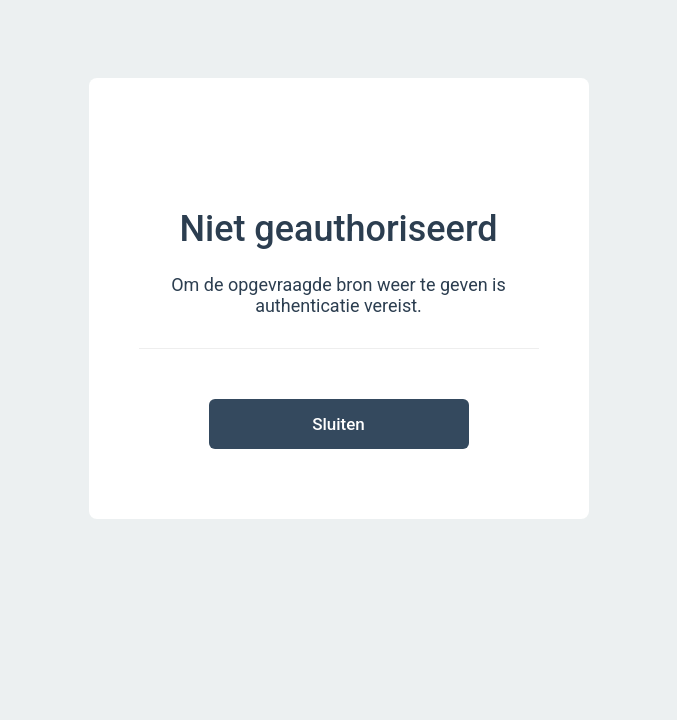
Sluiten (338, 424)
